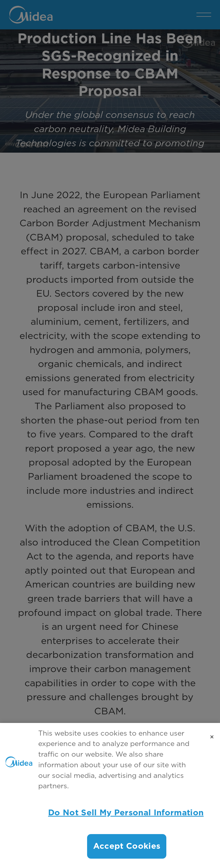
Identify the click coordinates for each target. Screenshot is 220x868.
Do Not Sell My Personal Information (126, 813)
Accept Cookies (127, 846)
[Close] (212, 737)
